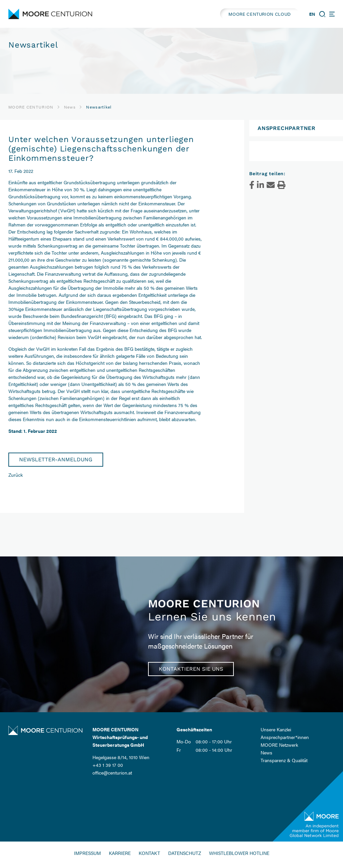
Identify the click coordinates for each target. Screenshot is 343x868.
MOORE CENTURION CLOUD (260, 14)
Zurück (16, 475)
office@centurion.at (112, 773)
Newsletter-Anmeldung (56, 459)
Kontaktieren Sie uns (191, 669)
